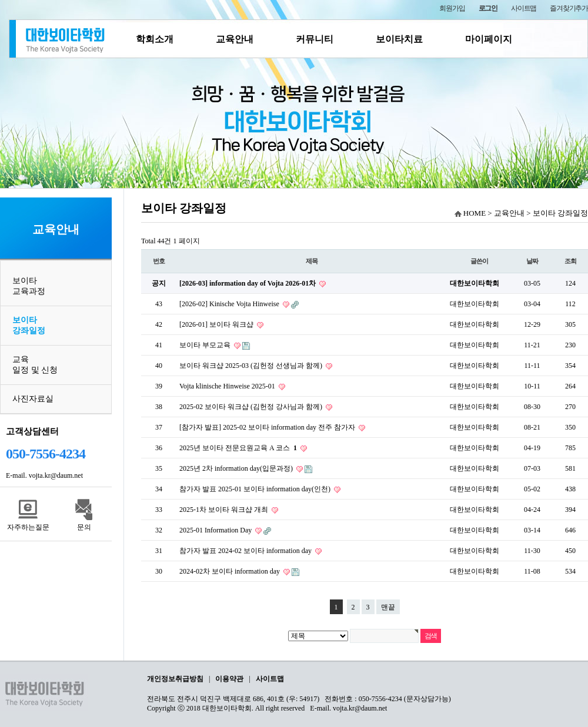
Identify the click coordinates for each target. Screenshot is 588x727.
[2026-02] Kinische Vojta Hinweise (230, 304)
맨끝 (388, 607)
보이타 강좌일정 (29, 325)
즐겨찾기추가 (569, 8)
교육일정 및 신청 (35, 365)
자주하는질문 (28, 527)
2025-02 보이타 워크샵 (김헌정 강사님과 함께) (252, 407)
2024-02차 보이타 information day (230, 571)
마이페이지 (489, 39)
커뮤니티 (315, 39)
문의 (84, 527)
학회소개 (155, 39)
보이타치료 (399, 39)
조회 (570, 261)
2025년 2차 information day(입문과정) (237, 468)
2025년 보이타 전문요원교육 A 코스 (239, 448)
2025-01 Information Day (216, 530)
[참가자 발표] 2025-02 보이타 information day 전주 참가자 (268, 427)
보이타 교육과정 (29, 286)
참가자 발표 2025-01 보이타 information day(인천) (256, 489)
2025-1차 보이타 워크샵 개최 (225, 510)
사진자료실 (33, 399)
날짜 (532, 261)
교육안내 (235, 39)
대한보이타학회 (475, 283)
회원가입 (452, 8)
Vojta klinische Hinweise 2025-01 (228, 386)
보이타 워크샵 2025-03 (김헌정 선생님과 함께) (252, 366)
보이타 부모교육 (206, 345)
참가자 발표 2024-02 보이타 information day (246, 551)
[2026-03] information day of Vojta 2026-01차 (248, 283)
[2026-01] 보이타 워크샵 (217, 324)
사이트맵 (524, 8)
